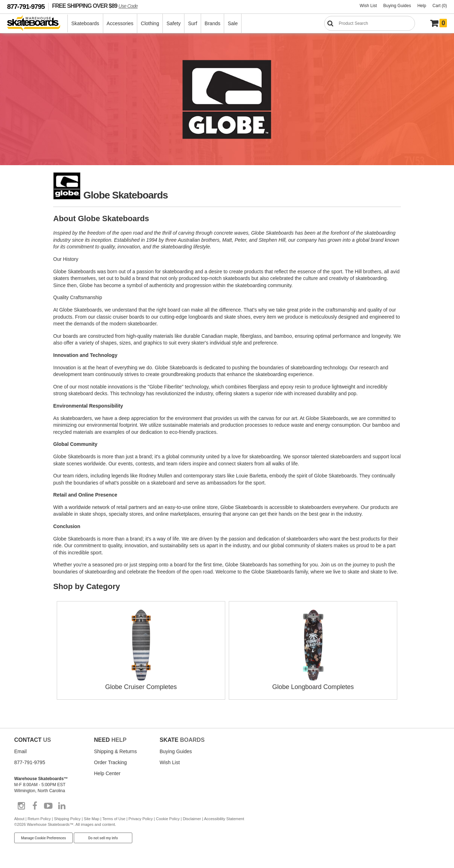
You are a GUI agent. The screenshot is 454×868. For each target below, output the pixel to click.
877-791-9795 (26, 7)
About (19, 819)
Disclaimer (192, 819)
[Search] (370, 23)
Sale (233, 23)
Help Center (107, 773)
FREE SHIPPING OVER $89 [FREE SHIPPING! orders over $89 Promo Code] (95, 6)
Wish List (368, 6)
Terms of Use (114, 819)
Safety (173, 23)
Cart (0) (440, 6)
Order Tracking (110, 762)
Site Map (91, 819)
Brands (212, 23)
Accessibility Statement (224, 819)
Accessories (120, 23)
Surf (193, 23)
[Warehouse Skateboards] (37, 24)
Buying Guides (397, 6)
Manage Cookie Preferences (43, 838)
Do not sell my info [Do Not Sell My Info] (103, 838)
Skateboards (85, 23)
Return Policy (39, 819)
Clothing (150, 23)
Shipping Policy (67, 819)
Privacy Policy (140, 819)
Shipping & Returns (115, 751)
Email (20, 751)
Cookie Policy (168, 819)
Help (422, 6)
